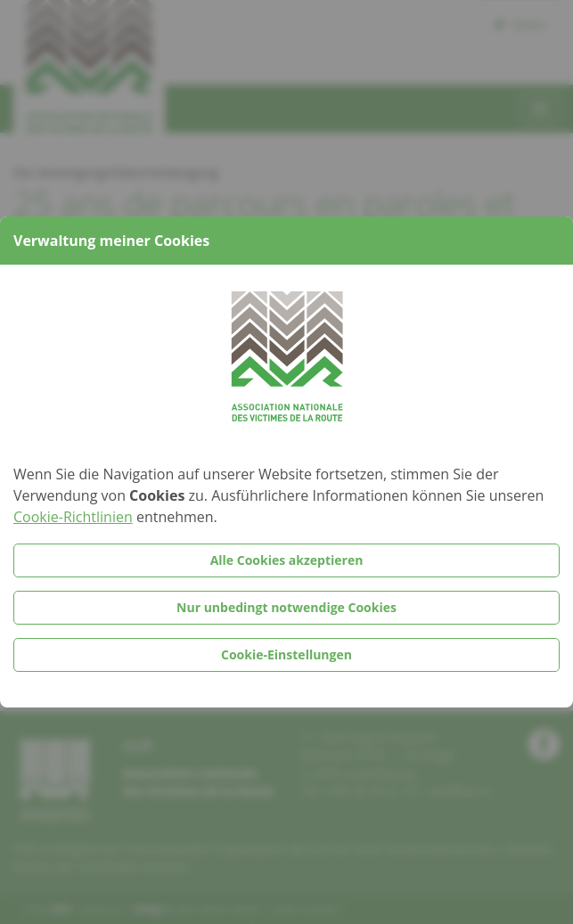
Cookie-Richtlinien (73, 517)
